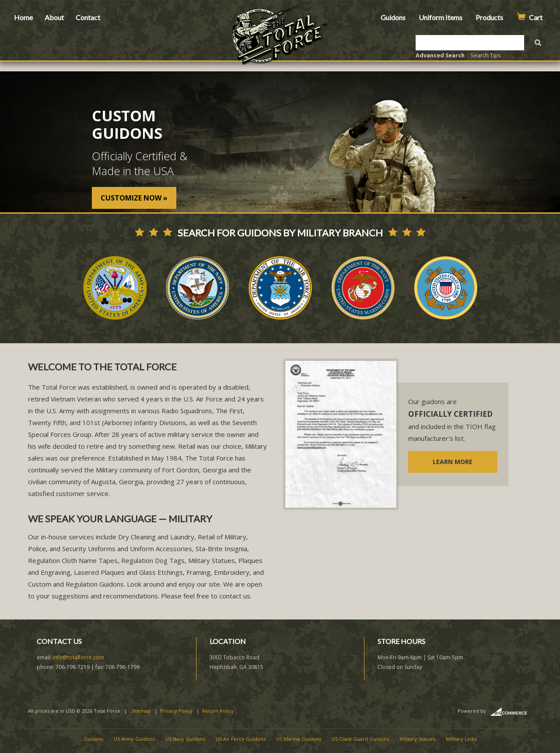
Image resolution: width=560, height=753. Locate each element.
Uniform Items (441, 17)
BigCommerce (511, 712)
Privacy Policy (176, 711)
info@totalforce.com (79, 657)
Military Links (461, 739)
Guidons (393, 17)
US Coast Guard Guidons (360, 739)
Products (489, 17)
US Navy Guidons (185, 739)
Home (23, 17)
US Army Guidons (134, 739)
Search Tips (486, 55)
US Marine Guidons (299, 739)
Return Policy (218, 711)
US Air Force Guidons (241, 739)
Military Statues (417, 739)
